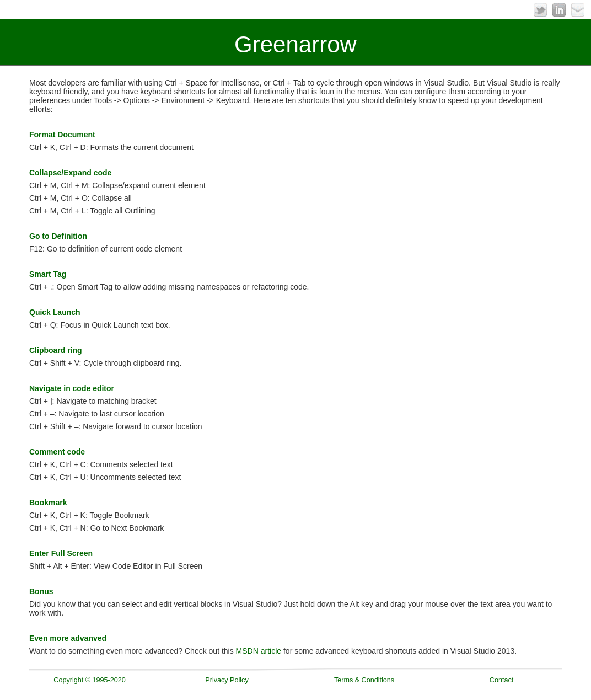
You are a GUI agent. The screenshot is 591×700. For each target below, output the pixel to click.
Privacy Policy (227, 680)
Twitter (540, 10)
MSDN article (259, 651)
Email (578, 10)
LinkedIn (559, 10)
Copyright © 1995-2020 (89, 680)
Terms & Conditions (364, 680)
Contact (501, 680)
